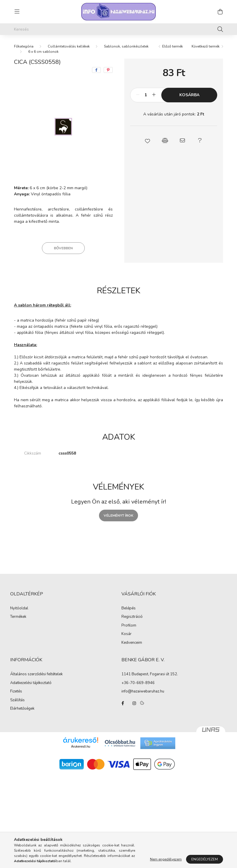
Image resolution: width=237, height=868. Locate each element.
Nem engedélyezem (166, 859)
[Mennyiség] (146, 95)
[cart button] (220, 12)
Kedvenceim (132, 643)
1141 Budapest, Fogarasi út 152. (150, 674)
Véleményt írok (118, 515)
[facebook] (96, 70)
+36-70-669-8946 (138, 683)
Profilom (129, 626)
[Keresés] (118, 29)
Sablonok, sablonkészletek (126, 46)
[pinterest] (108, 70)
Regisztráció (132, 617)
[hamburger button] (17, 12)
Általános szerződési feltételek (36, 674)
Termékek (18, 617)
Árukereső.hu (81, 746)
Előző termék (173, 46)
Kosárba (189, 95)
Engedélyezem (205, 859)
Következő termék (206, 46)
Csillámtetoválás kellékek (69, 46)
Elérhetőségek (22, 709)
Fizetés (16, 692)
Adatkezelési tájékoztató (31, 683)
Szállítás (17, 700)
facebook (123, 703)
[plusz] (154, 95)
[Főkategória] (24, 46)
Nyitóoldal (19, 609)
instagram (134, 703)
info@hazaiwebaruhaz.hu (143, 691)
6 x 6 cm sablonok (43, 52)
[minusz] (138, 95)
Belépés (129, 609)
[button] (148, 141)
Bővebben (63, 248)
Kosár (127, 634)
